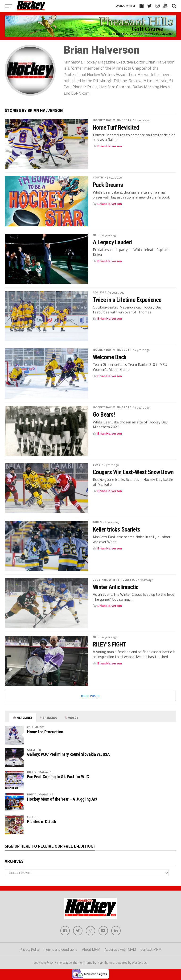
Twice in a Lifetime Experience (127, 300)
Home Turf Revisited (116, 127)
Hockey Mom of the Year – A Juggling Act (62, 799)
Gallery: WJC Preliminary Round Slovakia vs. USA (68, 754)
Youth (98, 177)
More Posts (90, 696)
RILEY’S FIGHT (109, 644)
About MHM (91, 949)
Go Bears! (104, 414)
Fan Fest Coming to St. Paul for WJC (58, 777)
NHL (96, 235)
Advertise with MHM (120, 949)
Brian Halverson (110, 146)
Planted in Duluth (42, 822)
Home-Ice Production (45, 732)
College (100, 292)
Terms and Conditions (61, 949)
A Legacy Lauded (112, 242)
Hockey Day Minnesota (112, 120)
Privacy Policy (30, 949)
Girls (97, 522)
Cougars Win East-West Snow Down (133, 472)
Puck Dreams (108, 185)
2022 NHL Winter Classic (114, 580)
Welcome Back (110, 357)
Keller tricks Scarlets (117, 529)
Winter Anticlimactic (116, 587)
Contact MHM (151, 949)
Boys (97, 465)
